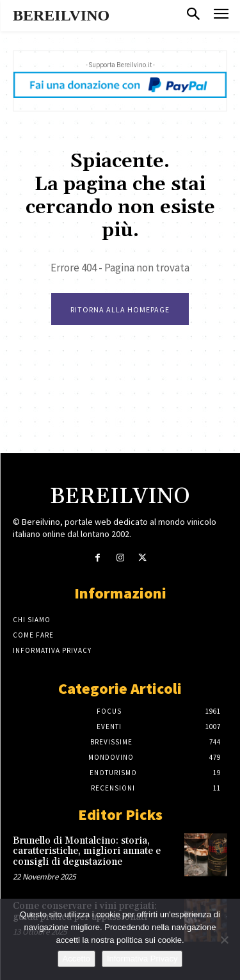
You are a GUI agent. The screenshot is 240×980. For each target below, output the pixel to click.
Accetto (76, 959)
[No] (224, 940)
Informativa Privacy (142, 959)
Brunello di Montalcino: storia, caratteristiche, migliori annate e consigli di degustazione (87, 851)
